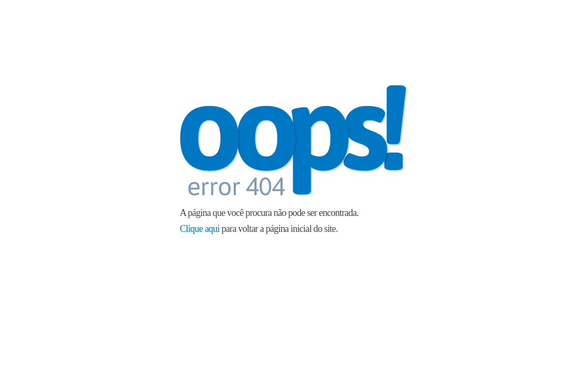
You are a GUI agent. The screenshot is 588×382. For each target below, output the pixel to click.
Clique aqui (200, 229)
